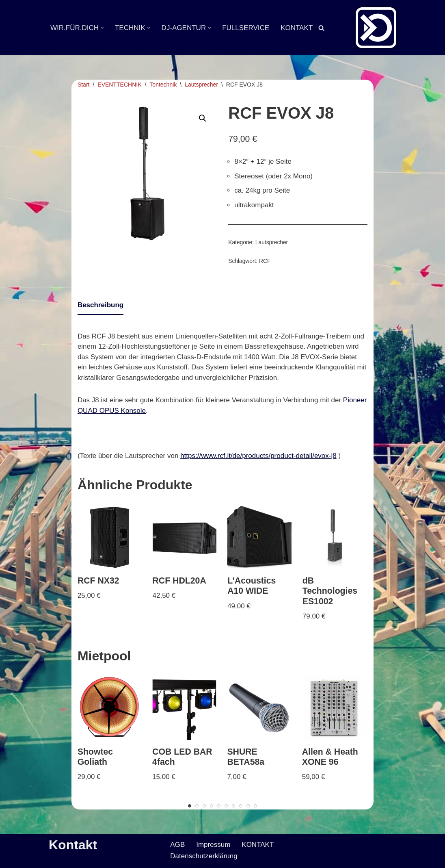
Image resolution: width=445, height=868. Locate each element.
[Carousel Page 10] (255, 806)
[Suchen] (321, 28)
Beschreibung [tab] (100, 305)
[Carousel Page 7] (233, 806)
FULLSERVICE (246, 28)
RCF (265, 261)
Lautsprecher (201, 85)
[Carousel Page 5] (219, 806)
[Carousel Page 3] (204, 806)
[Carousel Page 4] (212, 806)
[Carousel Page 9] (248, 806)
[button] (102, 28)
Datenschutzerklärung (204, 856)
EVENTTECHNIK (119, 85)
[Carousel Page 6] (226, 806)
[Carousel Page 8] (241, 806)
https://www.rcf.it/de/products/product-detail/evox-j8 (258, 456)
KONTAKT (297, 28)
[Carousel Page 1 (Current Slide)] (190, 806)
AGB (177, 845)
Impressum (213, 845)
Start (84, 85)
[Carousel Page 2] (197, 806)
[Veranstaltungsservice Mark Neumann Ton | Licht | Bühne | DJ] (376, 28)
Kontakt (73, 845)
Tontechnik (163, 85)
